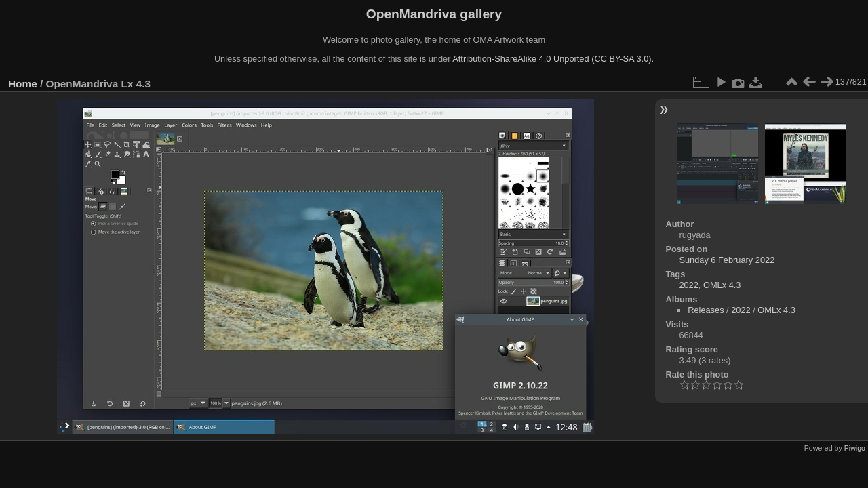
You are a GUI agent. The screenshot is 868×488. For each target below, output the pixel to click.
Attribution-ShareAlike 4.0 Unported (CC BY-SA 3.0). (553, 59)
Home (23, 84)
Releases (706, 310)
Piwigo (855, 448)
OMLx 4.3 (722, 285)
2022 (688, 285)
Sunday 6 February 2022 (727, 260)
